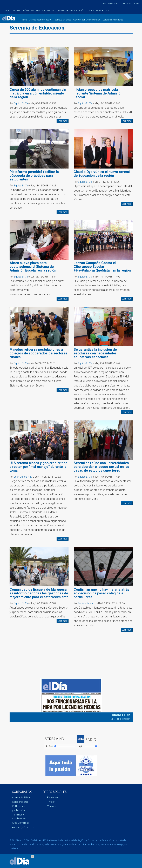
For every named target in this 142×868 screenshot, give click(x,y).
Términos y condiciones (19, 817)
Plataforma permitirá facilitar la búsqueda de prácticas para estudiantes (34, 176)
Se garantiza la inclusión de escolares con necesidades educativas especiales (95, 353)
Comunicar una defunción (71, 10)
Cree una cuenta (130, 3)
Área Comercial (21, 823)
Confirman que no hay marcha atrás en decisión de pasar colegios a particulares (102, 593)
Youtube (52, 806)
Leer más (63, 121)
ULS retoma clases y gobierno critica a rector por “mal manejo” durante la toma (38, 467)
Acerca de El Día (21, 798)
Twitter (51, 802)
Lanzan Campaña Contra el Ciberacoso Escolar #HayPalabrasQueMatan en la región (102, 267)
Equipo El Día (21, 103)
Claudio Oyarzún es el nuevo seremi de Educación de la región (102, 174)
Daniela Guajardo (87, 603)
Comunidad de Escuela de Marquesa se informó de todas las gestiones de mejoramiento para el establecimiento (39, 593)
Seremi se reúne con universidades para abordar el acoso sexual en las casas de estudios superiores (101, 467)
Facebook (53, 798)
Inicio (7, 10)
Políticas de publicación (18, 808)
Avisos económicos (23, 10)
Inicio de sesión (111, 4)
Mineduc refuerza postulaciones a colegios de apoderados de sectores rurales (38, 353)
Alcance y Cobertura (23, 827)
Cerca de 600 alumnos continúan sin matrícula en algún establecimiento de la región (38, 93)
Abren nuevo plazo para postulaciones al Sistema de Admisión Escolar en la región (33, 267)
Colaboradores (20, 802)
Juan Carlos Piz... (23, 477)
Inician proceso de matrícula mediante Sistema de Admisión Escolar (98, 93)
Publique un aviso (45, 10)
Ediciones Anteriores (98, 10)
